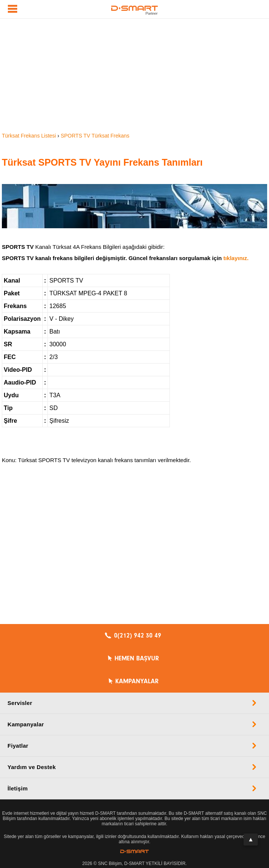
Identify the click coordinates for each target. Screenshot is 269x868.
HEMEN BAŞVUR (137, 658)
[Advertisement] (134, 75)
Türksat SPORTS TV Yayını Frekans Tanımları (102, 162)
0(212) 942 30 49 (138, 636)
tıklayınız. (236, 258)
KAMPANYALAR (137, 681)
